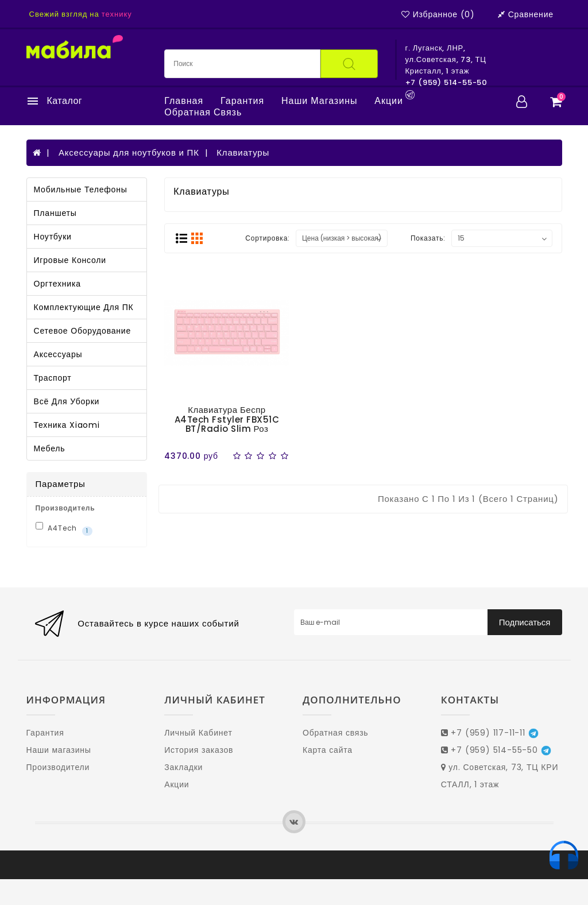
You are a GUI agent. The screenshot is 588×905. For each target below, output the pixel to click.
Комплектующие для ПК (84, 307)
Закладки (183, 767)
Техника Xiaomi (67, 425)
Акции (389, 101)
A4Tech (64, 529)
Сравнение (526, 14)
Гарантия (242, 101)
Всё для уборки (67, 401)
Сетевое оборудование (83, 331)
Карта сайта (328, 750)
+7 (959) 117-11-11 (490, 733)
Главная (184, 101)
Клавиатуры (243, 152)
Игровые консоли (70, 260)
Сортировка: (268, 238)
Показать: (428, 238)
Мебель (50, 448)
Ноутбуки (53, 237)
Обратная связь (203, 113)
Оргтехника (57, 284)
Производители (58, 767)
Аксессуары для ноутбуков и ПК (129, 152)
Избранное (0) (438, 14)
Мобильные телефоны (81, 189)
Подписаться (525, 622)
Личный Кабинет (198, 733)
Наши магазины (319, 101)
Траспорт (53, 378)
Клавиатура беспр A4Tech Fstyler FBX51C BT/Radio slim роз (227, 419)
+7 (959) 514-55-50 (496, 750)
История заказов (199, 750)
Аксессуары (58, 354)
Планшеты (55, 213)
